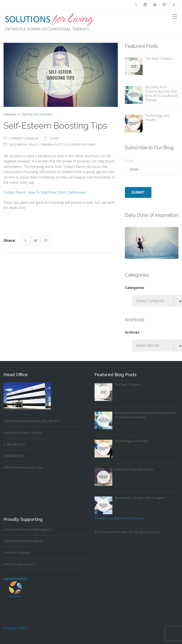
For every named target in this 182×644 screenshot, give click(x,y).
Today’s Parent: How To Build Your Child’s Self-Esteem (45, 192)
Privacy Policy (15, 628)
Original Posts (52, 145)
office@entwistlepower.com (23, 467)
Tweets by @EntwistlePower (120, 518)
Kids (12, 145)
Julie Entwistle (42, 114)
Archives (132, 332)
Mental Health (28, 145)
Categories (134, 288)
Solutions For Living (80, 145)
